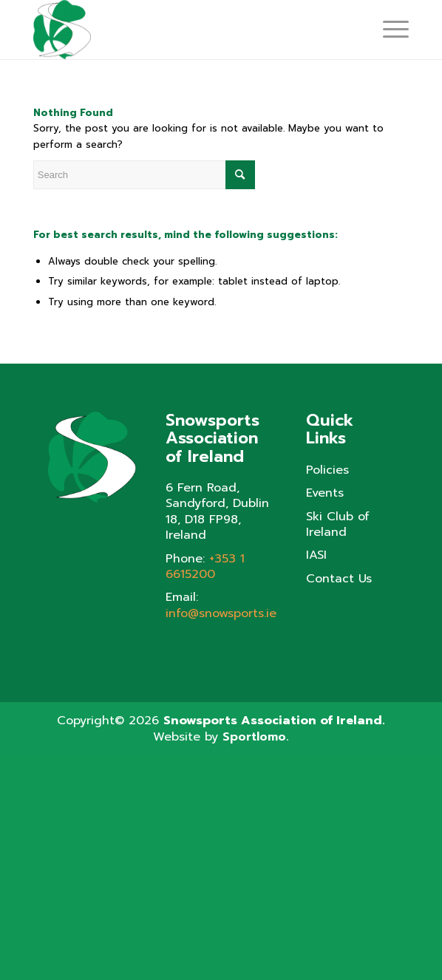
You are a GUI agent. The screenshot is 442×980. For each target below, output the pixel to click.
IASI (316, 555)
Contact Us (339, 579)
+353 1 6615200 (205, 566)
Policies (327, 470)
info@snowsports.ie (221, 613)
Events (325, 493)
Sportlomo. (255, 737)
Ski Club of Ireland (338, 525)
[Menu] (388, 30)
